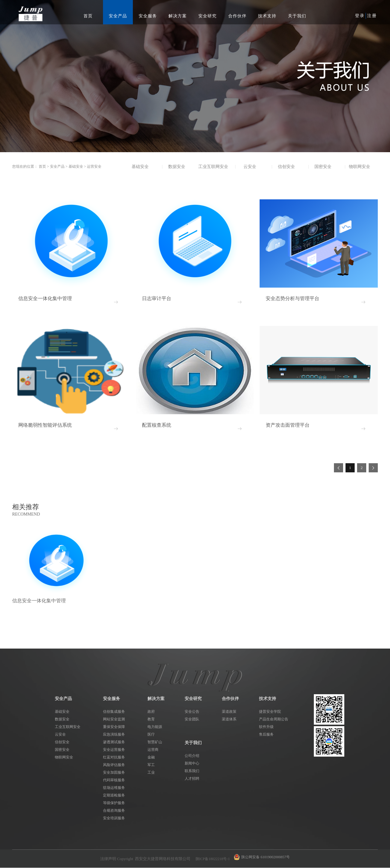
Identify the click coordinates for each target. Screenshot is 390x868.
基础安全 (76, 166)
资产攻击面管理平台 (288, 425)
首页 (88, 16)
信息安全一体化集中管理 (45, 298)
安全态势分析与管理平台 (292, 298)
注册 (372, 16)
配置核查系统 (157, 425)
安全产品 (57, 166)
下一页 (373, 468)
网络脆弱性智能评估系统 (45, 425)
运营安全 (94, 166)
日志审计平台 (157, 298)
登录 (360, 16)
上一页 (339, 468)
